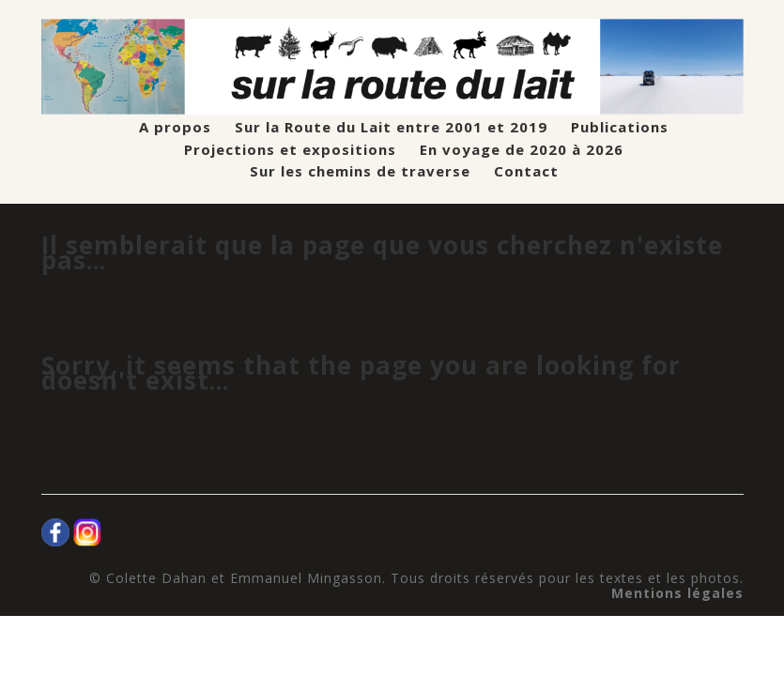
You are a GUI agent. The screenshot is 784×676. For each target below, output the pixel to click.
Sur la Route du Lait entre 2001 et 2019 (391, 127)
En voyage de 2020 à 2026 (522, 150)
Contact (526, 171)
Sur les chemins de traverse (360, 171)
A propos (175, 127)
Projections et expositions (290, 150)
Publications (620, 127)
